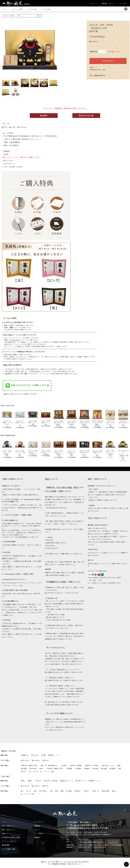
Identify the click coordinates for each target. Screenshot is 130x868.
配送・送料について (9, 830)
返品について (94, 67)
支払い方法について (9, 826)
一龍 (51, 791)
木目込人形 (35, 755)
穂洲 (119, 765)
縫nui (42, 768)
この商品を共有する (98, 75)
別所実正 (78, 791)
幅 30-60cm (25, 760)
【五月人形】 (5, 776)
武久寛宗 (69, 791)
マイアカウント (39, 822)
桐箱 (11, 327)
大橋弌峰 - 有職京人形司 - (29, 765)
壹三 (22, 791)
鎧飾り (30, 781)
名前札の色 (93, 51)
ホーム (5, 9)
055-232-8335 (84, 839)
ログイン (112, 3)
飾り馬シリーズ (81, 781)
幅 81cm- (46, 760)
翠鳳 (62, 791)
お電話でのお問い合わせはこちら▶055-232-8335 (20, 394)
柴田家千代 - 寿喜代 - (92, 765)
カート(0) (122, 3)
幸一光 (36, 771)
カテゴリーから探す (15, 9)
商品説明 (44, 115)
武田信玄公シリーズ (66, 781)
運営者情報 (6, 845)
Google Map (113, 842)
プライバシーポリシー (9, 841)
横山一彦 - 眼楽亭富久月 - (49, 765)
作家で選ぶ (4, 765)
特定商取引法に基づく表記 (97, 70)
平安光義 (95, 768)
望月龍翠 (112, 768)
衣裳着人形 (25, 755)
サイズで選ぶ (5, 760)
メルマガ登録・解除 (9, 849)
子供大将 (38, 781)
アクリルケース (15, 340)
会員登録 (103, 3)
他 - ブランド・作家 (47, 771)
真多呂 (23, 771)
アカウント (94, 3)
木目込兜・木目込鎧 (50, 781)
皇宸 (35, 791)
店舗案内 (37, 837)
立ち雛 (43, 755)
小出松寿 (64, 765)
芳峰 (119, 768)
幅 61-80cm (36, 760)
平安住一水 (95, 791)
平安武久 (86, 791)
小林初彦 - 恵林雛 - (76, 765)
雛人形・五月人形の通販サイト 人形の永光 (57, 862)
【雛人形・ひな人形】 (9, 751)
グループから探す (30, 9)
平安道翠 (69, 768)
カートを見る (39, 833)
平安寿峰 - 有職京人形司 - (55, 768)
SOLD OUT (108, 61)
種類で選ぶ (4, 755)
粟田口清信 (106, 791)
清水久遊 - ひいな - (108, 765)
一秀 (29, 771)
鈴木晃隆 (24, 768)
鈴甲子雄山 (43, 791)
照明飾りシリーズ (54, 755)
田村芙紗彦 (33, 768)
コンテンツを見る (45, 9)
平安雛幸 (86, 768)
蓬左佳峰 (104, 768)
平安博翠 (78, 768)
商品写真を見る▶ (86, 115)
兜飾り (23, 781)
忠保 (56, 791)
